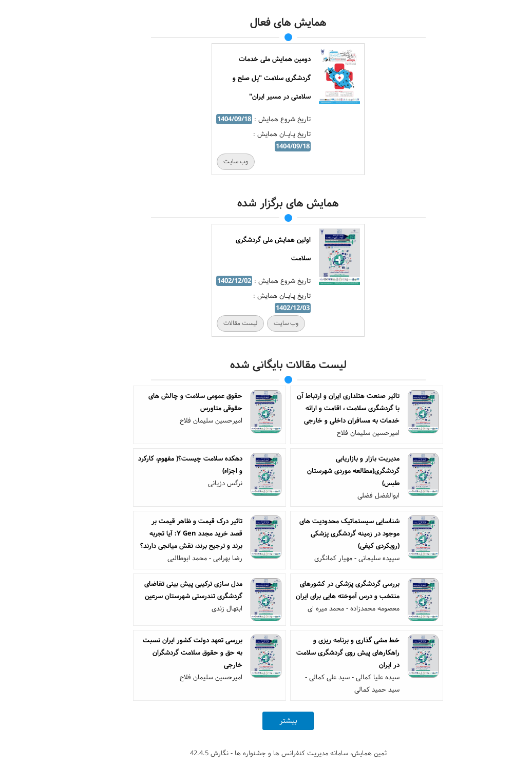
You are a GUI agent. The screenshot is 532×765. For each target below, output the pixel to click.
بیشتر (266, 721)
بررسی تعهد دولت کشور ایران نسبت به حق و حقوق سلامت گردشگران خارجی (170, 653)
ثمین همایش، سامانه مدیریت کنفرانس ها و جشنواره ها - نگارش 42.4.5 (266, 753)
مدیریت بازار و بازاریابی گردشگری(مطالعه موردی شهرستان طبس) (331, 471)
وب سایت (214, 161)
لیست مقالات (218, 323)
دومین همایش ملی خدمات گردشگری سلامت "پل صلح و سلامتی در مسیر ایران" (250, 78)
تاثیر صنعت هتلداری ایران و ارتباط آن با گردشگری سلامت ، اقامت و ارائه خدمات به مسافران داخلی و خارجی (326, 408)
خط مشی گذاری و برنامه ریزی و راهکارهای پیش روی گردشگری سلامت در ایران (326, 653)
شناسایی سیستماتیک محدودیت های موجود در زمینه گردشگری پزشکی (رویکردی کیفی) (327, 533)
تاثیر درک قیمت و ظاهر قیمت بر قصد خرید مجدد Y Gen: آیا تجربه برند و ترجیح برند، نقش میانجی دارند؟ (169, 533)
